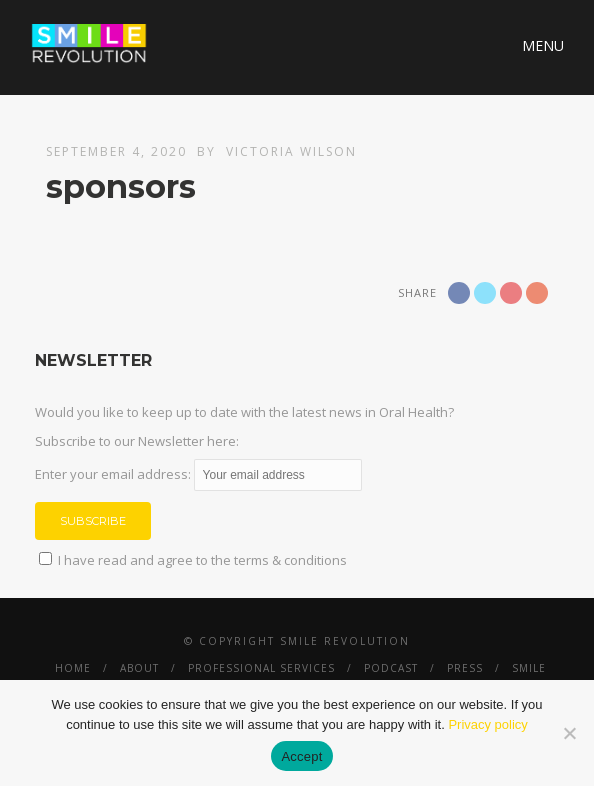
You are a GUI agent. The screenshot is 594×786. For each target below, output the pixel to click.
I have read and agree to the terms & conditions (202, 560)
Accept (301, 756)
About (139, 668)
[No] (569, 733)
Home (73, 668)
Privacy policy (487, 724)
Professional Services (261, 668)
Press (465, 668)
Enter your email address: (198, 474)
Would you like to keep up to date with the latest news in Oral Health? (244, 412)
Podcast (391, 668)
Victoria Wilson (291, 151)
